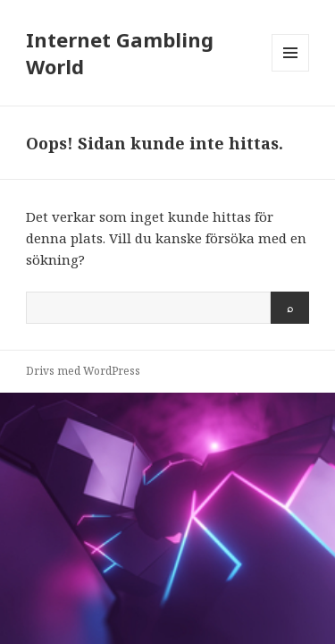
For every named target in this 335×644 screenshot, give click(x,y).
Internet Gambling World (120, 53)
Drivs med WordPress (83, 371)
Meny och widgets (291, 71)
